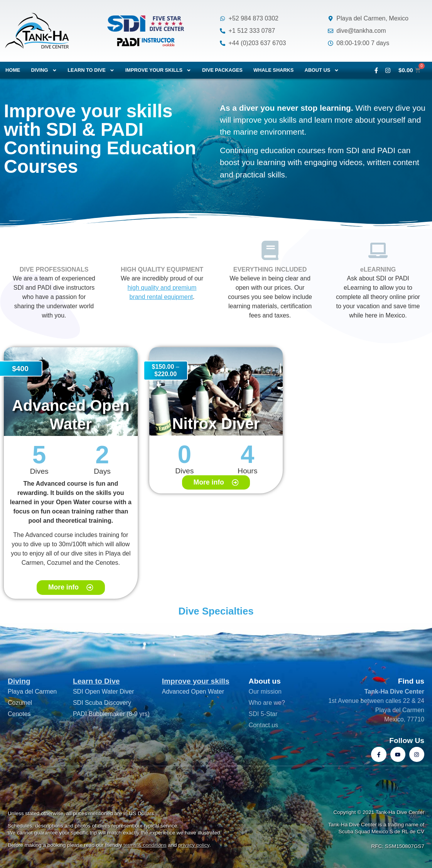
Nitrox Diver (216, 424)
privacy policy (194, 845)
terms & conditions (145, 845)
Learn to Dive (96, 681)
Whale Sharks (274, 70)
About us (322, 70)
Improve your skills (158, 70)
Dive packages (222, 70)
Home (13, 70)
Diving (44, 70)
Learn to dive (91, 70)
